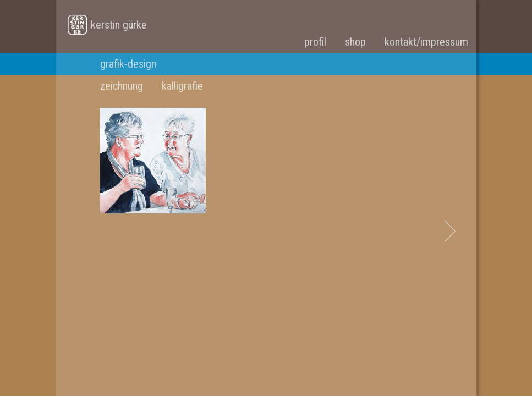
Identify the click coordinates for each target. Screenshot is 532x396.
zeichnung (122, 86)
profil (315, 42)
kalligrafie (182, 86)
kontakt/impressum (426, 42)
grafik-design (128, 64)
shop (355, 42)
